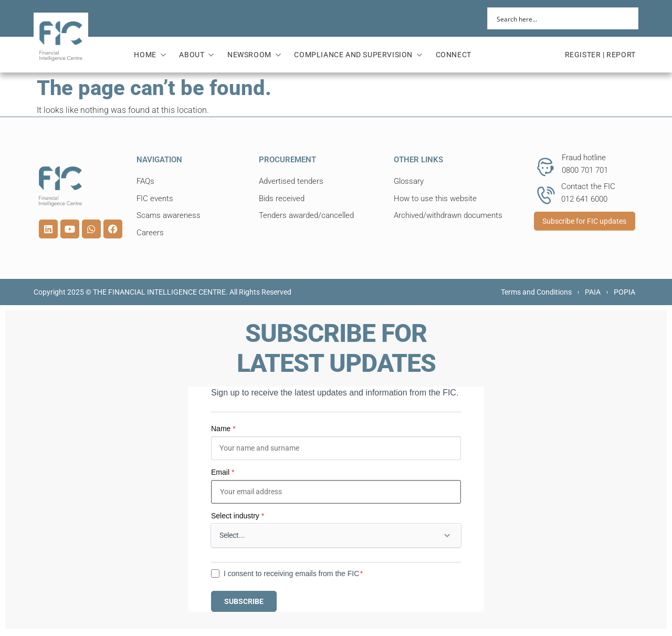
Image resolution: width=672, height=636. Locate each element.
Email (223, 472)
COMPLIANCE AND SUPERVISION (358, 55)
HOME (150, 55)
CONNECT (454, 55)
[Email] (336, 492)
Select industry (238, 516)
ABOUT (197, 55)
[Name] (336, 448)
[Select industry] (336, 535)
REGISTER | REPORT (600, 55)
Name (223, 429)
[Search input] (556, 18)
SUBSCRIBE (244, 601)
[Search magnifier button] (627, 18)
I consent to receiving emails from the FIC (291, 574)
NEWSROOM (254, 55)
